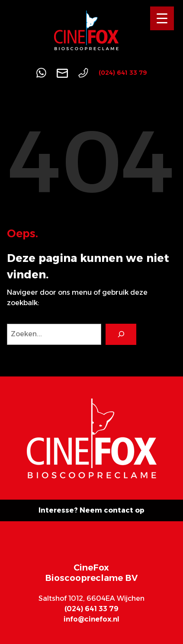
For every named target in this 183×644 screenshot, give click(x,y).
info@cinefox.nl (91, 619)
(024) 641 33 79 (123, 73)
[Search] (121, 334)
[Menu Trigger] (162, 18)
